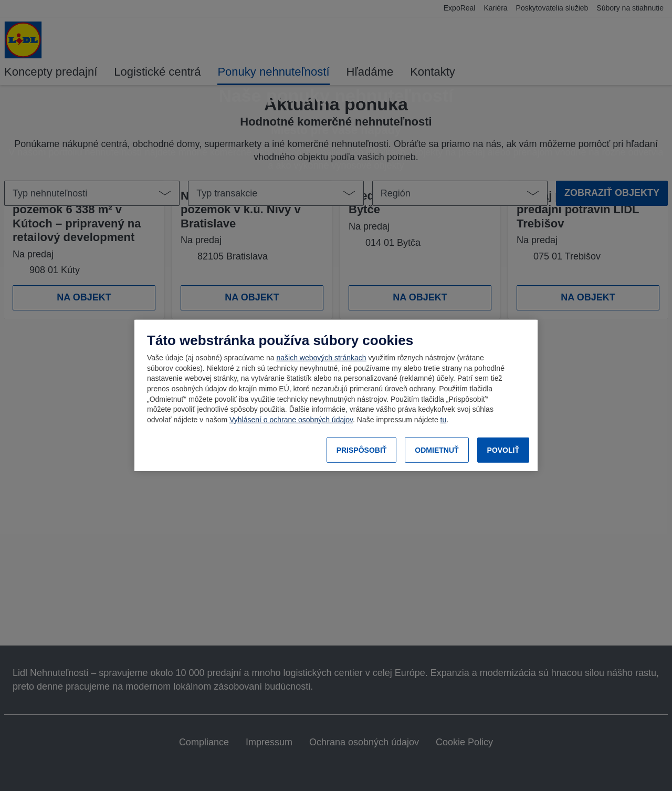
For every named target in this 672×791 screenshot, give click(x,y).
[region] (336, 395)
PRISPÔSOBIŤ (362, 450)
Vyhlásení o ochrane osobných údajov (291, 420)
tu (444, 420)
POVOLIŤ (503, 450)
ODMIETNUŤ (437, 450)
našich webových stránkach (321, 358)
